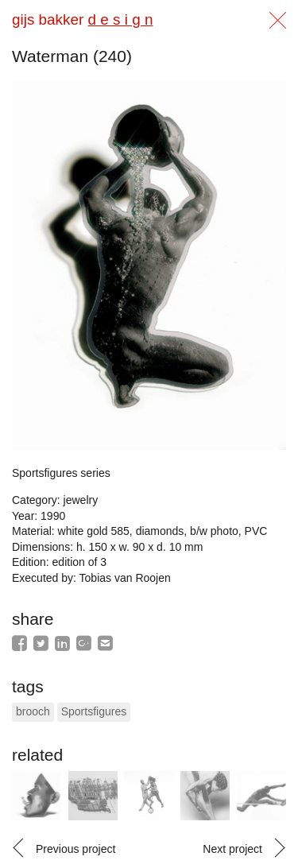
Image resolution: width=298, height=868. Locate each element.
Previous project (75, 849)
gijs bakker (82, 19)
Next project (232, 849)
